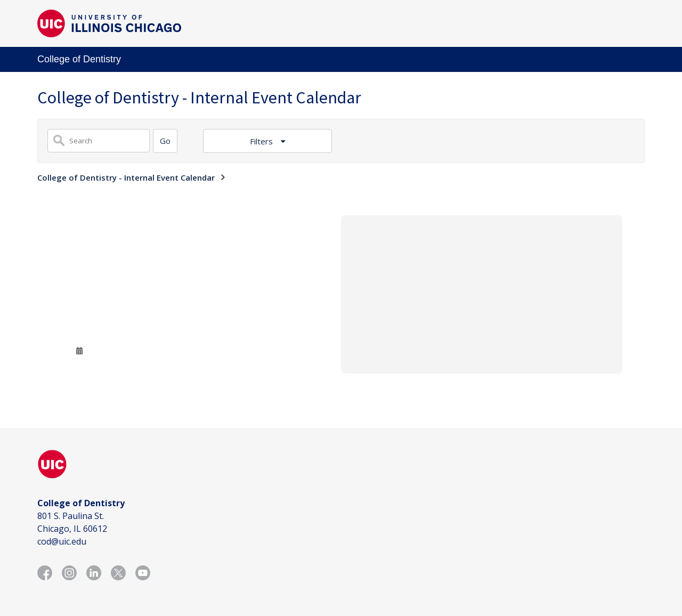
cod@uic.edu (62, 541)
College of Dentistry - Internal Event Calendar (126, 177)
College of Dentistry (79, 59)
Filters (262, 141)
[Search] (165, 141)
